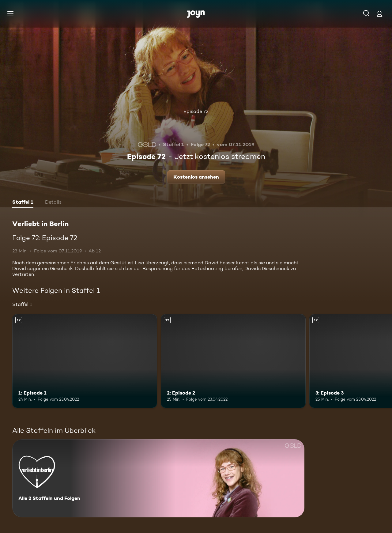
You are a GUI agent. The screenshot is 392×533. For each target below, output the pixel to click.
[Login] (379, 14)
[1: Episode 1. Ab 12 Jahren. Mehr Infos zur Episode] (85, 361)
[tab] (23, 203)
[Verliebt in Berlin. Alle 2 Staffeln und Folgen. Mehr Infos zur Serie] (158, 478)
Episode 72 (196, 111)
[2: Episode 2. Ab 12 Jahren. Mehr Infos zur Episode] (233, 361)
